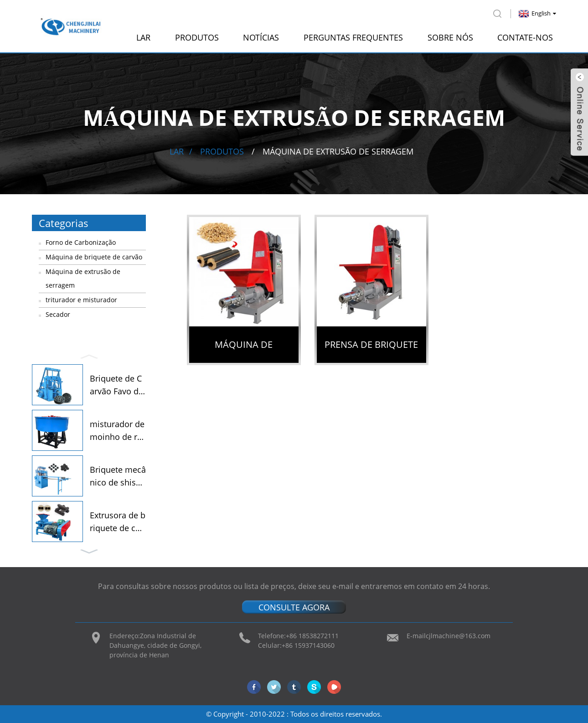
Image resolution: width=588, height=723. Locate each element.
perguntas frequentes (353, 37)
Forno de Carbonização (81, 242)
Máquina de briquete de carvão (94, 257)
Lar (143, 37)
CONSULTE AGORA (294, 607)
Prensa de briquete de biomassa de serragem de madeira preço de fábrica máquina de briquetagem (371, 351)
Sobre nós (450, 37)
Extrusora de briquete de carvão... (118, 522)
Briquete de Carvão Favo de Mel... (116, 386)
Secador (58, 314)
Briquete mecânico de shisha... (118, 477)
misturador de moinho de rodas (117, 431)
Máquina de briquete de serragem (244, 351)
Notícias (261, 37)
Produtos (197, 37)
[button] (89, 356)
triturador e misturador (81, 300)
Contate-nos (525, 37)
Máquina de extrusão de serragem (338, 151)
